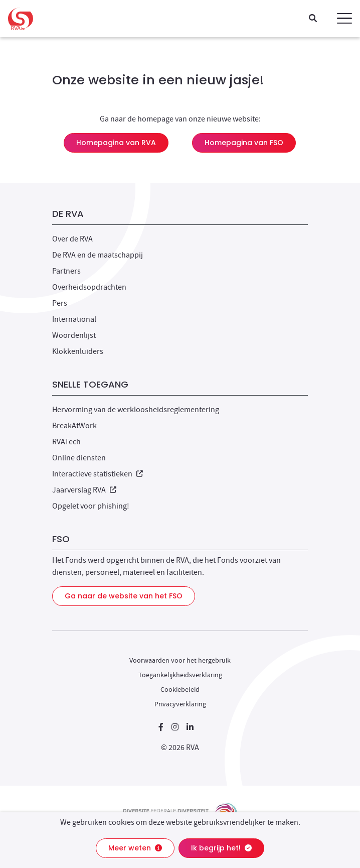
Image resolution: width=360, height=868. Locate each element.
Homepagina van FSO (244, 143)
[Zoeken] (313, 19)
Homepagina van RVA (116, 143)
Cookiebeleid (180, 689)
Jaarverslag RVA (84, 490)
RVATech (66, 442)
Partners (66, 271)
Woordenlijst (74, 335)
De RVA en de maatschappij (98, 255)
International (74, 319)
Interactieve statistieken (98, 474)
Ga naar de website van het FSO (124, 596)
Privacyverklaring (180, 704)
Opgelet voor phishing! (91, 506)
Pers (60, 303)
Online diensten (79, 458)
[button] (344, 19)
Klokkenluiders (78, 351)
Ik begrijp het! (221, 848)
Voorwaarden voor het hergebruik (180, 660)
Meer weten (135, 848)
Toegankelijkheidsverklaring (180, 675)
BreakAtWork (74, 426)
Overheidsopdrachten (89, 287)
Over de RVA (72, 239)
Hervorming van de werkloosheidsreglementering (136, 410)
